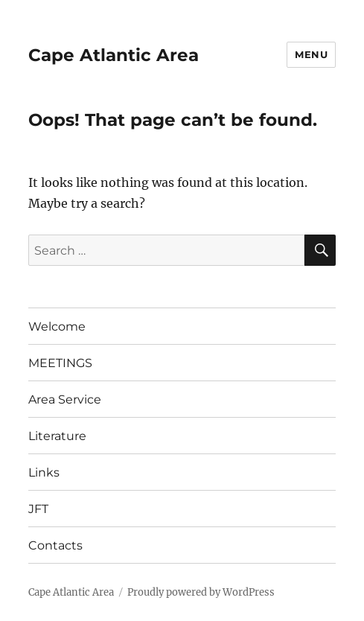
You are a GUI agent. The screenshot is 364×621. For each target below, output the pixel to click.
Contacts (55, 545)
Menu (311, 54)
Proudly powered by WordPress (201, 592)
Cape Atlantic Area (114, 55)
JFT (38, 509)
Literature (57, 436)
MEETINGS (60, 363)
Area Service (65, 399)
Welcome (57, 327)
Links (44, 472)
